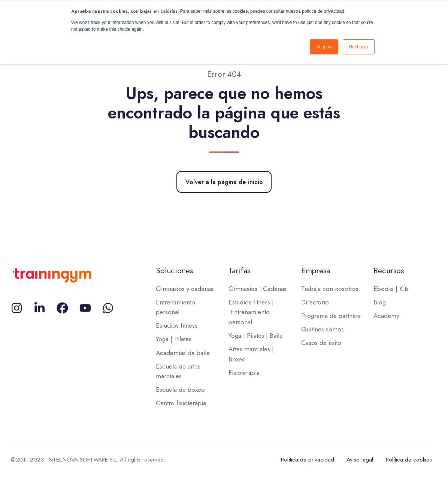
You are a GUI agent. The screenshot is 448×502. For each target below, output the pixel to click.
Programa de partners (331, 316)
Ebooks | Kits (391, 289)
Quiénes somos (323, 329)
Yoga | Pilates (174, 339)
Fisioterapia (244, 373)
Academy (386, 316)
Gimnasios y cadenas (185, 289)
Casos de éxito (321, 343)
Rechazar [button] (359, 47)
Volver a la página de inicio (224, 182)
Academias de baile (183, 353)
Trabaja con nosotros (330, 289)
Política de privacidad (308, 460)
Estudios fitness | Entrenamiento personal (251, 312)
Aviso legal (360, 460)
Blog (380, 302)
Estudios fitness (177, 325)
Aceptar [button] (324, 47)
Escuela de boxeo (180, 390)
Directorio (315, 302)
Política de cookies (409, 460)
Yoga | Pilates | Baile (256, 336)
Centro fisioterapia (181, 403)
